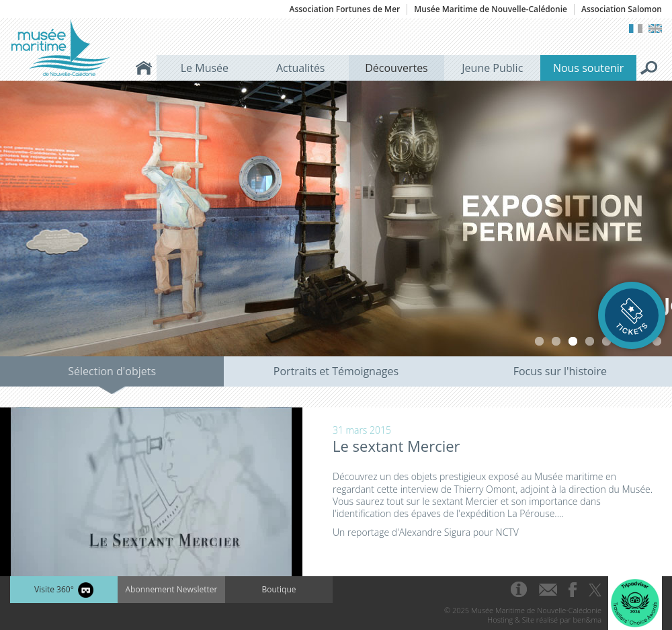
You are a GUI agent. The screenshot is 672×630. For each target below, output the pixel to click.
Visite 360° (64, 590)
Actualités (301, 68)
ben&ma (587, 620)
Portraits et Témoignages (336, 371)
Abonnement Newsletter (172, 589)
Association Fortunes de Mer (344, 9)
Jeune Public (492, 68)
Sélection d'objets (112, 371)
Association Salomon (622, 9)
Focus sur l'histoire (560, 371)
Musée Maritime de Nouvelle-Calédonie (491, 9)
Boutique (279, 589)
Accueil (144, 68)
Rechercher (649, 68)
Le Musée (205, 68)
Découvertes (396, 68)
